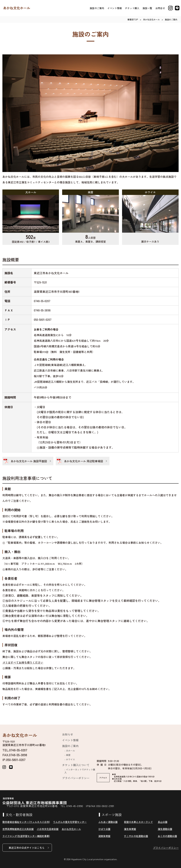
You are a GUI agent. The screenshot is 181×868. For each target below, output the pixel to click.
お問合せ (160, 8)
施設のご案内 (97, 8)
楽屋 (68, 755)
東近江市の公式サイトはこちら (27, 848)
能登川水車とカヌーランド (138, 822)
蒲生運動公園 (165, 829)
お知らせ (68, 734)
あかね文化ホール (17, 8)
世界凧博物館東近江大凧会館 (18, 829)
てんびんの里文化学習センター (70, 822)
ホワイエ (70, 759)
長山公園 (163, 822)
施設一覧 (147, 8)
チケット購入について (76, 765)
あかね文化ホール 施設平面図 (29, 461)
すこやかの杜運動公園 (136, 836)
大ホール (70, 751)
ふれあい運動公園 (108, 822)
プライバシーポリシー (76, 778)
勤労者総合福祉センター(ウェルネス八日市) (26, 822)
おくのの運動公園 (167, 836)
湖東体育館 (104, 836)
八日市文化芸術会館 (48, 829)
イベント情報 (115, 8)
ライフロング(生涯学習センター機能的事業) (26, 836)
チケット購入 (132, 8)
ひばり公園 (104, 829)
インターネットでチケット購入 (80, 771)
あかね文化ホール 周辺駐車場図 (84, 461)
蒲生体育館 (130, 829)
